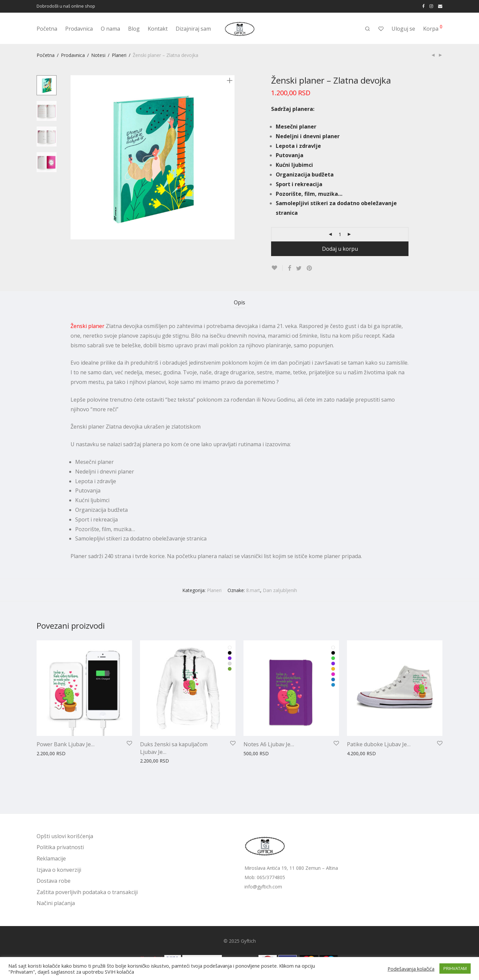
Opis (239, 302)
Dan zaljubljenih (280, 590)
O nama (110, 29)
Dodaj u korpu (340, 249)
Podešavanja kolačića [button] (411, 969)
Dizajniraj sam (193, 29)
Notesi (98, 55)
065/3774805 (271, 877)
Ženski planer (87, 326)
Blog (134, 29)
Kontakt (158, 29)
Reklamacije (51, 858)
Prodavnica (79, 29)
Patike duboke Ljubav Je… (379, 744)
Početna (47, 29)
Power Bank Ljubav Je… (66, 744)
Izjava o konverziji (59, 870)
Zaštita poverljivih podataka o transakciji (87, 892)
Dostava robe (54, 881)
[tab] (239, 303)
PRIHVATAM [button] (455, 968)
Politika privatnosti (60, 847)
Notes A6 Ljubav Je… (269, 744)
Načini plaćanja (56, 903)
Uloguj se (403, 29)
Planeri (119, 55)
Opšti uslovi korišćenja (65, 836)
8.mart (253, 590)
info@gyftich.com (263, 887)
